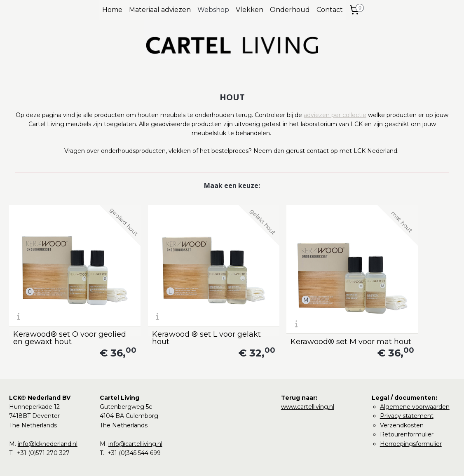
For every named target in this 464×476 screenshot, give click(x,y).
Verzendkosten (402, 400)
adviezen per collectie (335, 115)
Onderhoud (290, 10)
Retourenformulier (407, 409)
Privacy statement (407, 391)
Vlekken (250, 10)
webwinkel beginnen (244, 461)
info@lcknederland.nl (48, 418)
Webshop (213, 10)
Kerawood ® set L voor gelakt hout (168, 312)
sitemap (199, 461)
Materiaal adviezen (160, 10)
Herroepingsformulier (411, 418)
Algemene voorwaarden (415, 381)
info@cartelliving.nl (135, 418)
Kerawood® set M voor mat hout (282, 312)
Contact (330, 10)
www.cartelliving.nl (308, 381)
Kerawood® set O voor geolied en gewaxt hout (57, 312)
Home (112, 10)
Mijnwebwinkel (316, 461)
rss (214, 461)
